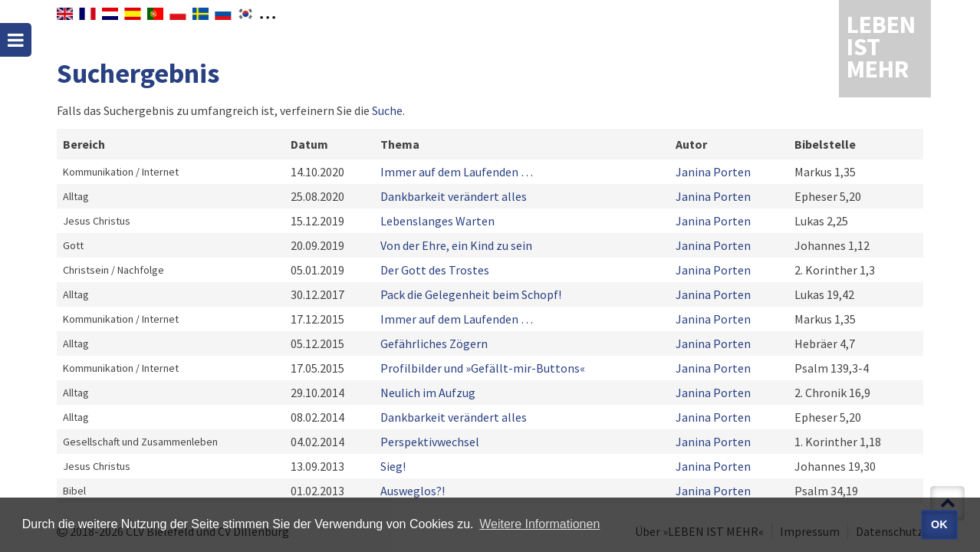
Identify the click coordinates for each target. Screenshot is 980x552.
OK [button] (939, 524)
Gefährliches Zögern (434, 343)
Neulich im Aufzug (428, 393)
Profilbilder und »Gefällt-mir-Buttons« (483, 368)
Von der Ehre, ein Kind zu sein (456, 245)
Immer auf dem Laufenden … (457, 172)
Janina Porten (713, 172)
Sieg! (393, 466)
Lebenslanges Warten (437, 221)
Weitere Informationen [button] (539, 524)
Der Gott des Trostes (435, 270)
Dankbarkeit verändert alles (454, 196)
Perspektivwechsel (430, 442)
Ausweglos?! (413, 491)
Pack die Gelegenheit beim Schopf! (471, 294)
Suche (387, 110)
